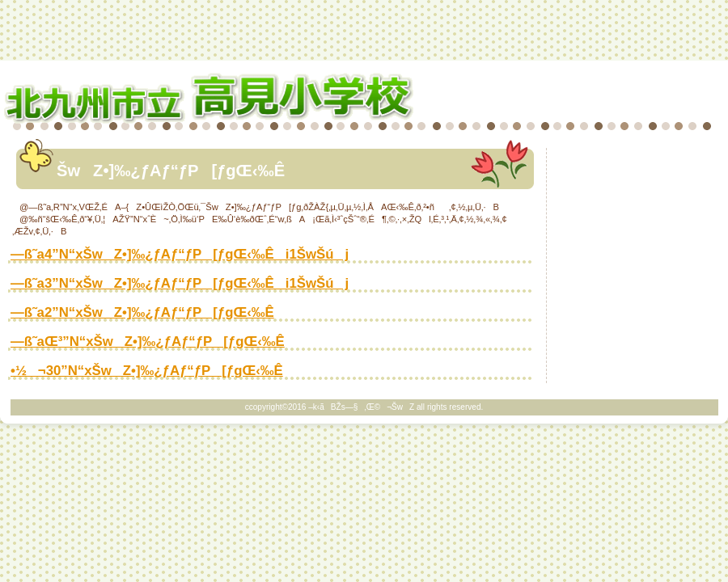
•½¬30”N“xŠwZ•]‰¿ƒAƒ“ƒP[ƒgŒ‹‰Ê (147, 371)
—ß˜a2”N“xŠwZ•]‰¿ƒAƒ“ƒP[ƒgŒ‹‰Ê (142, 312)
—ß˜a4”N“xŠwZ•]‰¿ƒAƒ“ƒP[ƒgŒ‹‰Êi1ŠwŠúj (180, 254)
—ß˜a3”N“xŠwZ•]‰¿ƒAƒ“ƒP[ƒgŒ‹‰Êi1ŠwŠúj (180, 283)
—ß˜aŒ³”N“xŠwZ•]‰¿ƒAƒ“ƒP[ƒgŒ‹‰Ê (148, 342)
